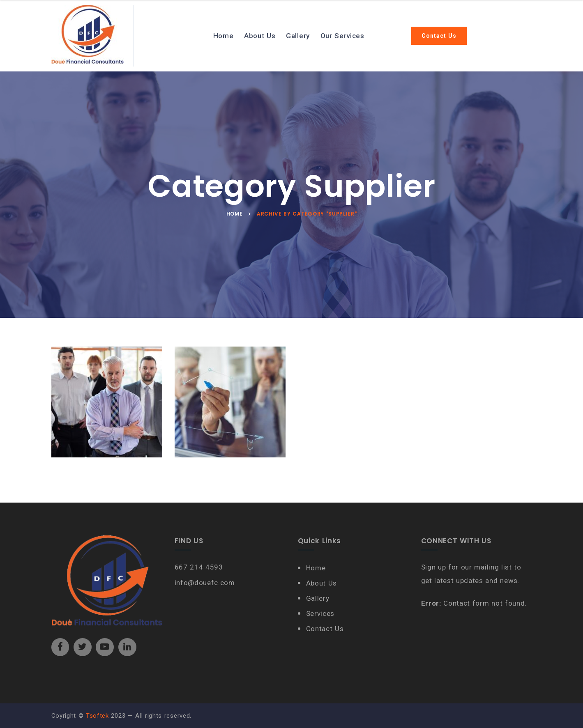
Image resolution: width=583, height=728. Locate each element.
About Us (260, 36)
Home (224, 36)
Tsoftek (97, 716)
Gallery (298, 36)
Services (320, 613)
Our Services (342, 36)
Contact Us (439, 36)
